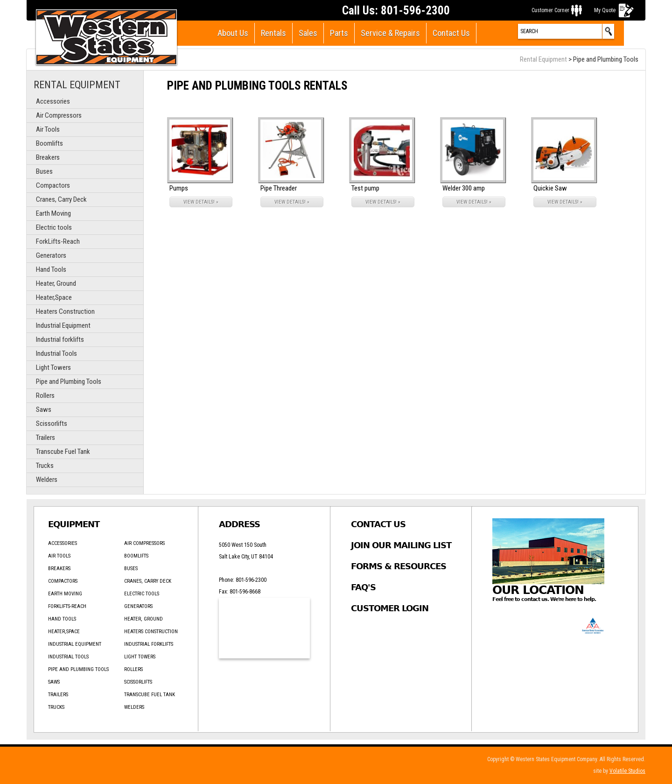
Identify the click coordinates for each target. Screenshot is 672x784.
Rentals (273, 33)
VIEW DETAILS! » (201, 202)
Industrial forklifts (60, 339)
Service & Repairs (390, 33)
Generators (51, 255)
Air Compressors (59, 115)
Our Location (538, 590)
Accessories (53, 101)
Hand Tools (51, 269)
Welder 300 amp (464, 188)
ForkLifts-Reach (58, 241)
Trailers (45, 438)
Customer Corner (550, 10)
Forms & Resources (399, 566)
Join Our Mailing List (401, 545)
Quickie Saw (550, 188)
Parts (339, 33)
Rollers (45, 396)
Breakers (48, 157)
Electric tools (54, 227)
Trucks (45, 466)
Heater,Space (54, 297)
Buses (44, 171)
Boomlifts (49, 143)
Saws (44, 410)
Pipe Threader (279, 188)
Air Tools (48, 129)
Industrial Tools (56, 353)
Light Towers (53, 367)
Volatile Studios (627, 771)
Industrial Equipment (63, 325)
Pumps (179, 188)
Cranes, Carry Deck (61, 199)
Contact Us (451, 33)
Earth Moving (53, 213)
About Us (233, 33)
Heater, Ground (56, 283)
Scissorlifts (52, 424)
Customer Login (390, 608)
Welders (47, 480)
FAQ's (363, 587)
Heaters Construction (65, 311)
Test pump (365, 188)
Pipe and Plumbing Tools (69, 381)
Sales (308, 33)
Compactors (53, 185)
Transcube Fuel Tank (63, 452)
